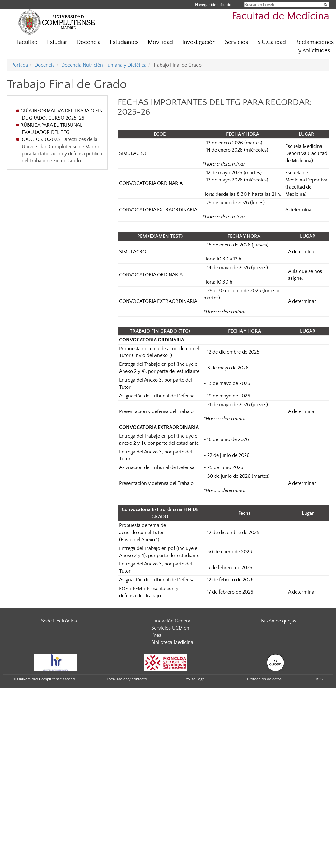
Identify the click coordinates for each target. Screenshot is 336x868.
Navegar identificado (213, 5)
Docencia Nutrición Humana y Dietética (104, 65)
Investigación (199, 42)
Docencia (89, 42)
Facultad (27, 42)
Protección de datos (264, 679)
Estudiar (57, 42)
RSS (319, 679)
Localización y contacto (127, 679)
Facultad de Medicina (280, 16)
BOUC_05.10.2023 (40, 139)
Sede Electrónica (59, 621)
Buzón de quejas (279, 621)
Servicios (236, 42)
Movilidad (160, 42)
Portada (20, 65)
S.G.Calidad (272, 42)
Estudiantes (124, 42)
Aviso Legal (196, 679)
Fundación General (171, 621)
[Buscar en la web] (326, 5)
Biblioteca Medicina (172, 642)
